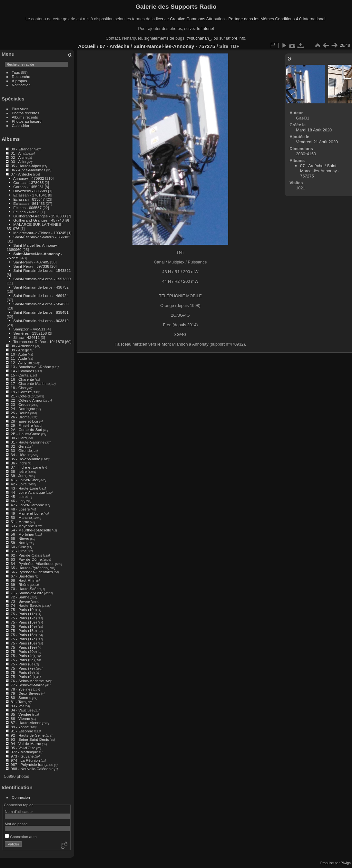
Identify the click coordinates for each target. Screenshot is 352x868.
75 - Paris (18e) (24, 643)
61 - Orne (19, 551)
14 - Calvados (22, 371)
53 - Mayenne (22, 526)
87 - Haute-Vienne (26, 723)
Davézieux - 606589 (30, 191)
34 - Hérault (20, 455)
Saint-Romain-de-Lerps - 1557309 (42, 279)
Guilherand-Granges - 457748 (38, 220)
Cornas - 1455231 (28, 187)
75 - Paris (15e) (24, 630)
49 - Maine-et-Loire (27, 513)
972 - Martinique (24, 752)
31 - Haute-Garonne (28, 442)
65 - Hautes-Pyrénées (29, 568)
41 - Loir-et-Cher (24, 480)
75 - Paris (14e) (24, 626)
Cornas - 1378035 (28, 182)
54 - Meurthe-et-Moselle (31, 530)
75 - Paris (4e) (23, 656)
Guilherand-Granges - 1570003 (39, 216)
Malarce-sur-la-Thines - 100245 (40, 233)
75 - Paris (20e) (24, 651)
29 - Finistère (22, 425)
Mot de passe (16, 824)
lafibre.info (236, 38)
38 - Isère (19, 471)
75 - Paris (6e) (23, 664)
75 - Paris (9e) (23, 677)
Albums (11, 139)
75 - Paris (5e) (23, 660)
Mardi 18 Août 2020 (314, 130)
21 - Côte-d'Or (23, 396)
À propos (20, 81)
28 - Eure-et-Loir (24, 421)
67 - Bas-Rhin (22, 576)
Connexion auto (21, 837)
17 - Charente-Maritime (30, 383)
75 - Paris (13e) (24, 622)
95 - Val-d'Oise (23, 748)
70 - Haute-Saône (26, 589)
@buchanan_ (199, 38)
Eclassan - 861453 (29, 203)
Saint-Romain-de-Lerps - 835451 (41, 312)
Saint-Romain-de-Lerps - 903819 (41, 321)
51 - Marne (20, 522)
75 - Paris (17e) (24, 639)
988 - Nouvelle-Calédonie (32, 769)
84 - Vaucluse (22, 710)
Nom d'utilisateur (19, 811)
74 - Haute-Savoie (26, 605)
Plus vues (20, 109)
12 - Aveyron (21, 362)
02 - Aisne (19, 157)
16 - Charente (22, 379)
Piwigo (346, 863)
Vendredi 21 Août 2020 (317, 142)
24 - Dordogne (23, 409)
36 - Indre (19, 463)
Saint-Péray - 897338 (31, 266)
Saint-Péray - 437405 (31, 262)
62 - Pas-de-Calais (26, 555)
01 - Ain (17, 153)
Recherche (21, 76)
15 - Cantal (20, 375)
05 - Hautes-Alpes (26, 166)
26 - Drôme (20, 417)
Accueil (87, 46)
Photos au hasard (27, 121)
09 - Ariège (20, 350)
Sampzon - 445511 (29, 329)
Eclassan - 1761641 (30, 195)
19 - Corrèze (21, 392)
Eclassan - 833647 (29, 199)
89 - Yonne (20, 727)
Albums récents (25, 117)
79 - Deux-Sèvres (25, 693)
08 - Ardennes (22, 346)
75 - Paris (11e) (24, 614)
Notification (21, 85)
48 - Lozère (20, 509)
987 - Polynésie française (32, 764)
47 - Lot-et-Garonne (27, 505)
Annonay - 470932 (29, 178)
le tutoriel (205, 29)
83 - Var (17, 706)
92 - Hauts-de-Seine (28, 735)
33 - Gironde (21, 450)
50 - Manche (21, 517)
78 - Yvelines (21, 689)
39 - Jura (18, 476)
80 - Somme (21, 697)
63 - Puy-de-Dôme (26, 559)
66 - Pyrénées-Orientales (32, 572)
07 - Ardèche (21, 174)
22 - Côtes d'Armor (26, 400)
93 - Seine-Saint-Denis (30, 739)
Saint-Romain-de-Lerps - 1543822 (42, 270)
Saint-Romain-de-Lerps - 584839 (41, 304)
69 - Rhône (20, 584)
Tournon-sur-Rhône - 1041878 (39, 342)
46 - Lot (17, 501)
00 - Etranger (22, 149)
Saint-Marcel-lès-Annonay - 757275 (174, 46)
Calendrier (21, 125)
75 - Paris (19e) (24, 647)
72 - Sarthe (20, 597)
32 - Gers (19, 446)
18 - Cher (19, 388)
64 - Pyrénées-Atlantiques (32, 563)
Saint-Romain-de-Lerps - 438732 (41, 287)
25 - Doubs (20, 413)
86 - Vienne (20, 718)
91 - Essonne (22, 731)
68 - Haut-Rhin (23, 580)
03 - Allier (19, 162)
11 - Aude (19, 358)
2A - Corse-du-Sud (26, 429)
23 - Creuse (20, 404)
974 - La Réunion (25, 760)
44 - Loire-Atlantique (28, 492)
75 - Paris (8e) (23, 672)
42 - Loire (19, 484)
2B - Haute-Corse (25, 434)
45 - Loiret (19, 496)
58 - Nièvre (20, 538)
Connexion (21, 797)
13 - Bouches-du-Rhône (31, 367)
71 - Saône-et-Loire (27, 593)
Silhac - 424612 (26, 337)
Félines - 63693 (26, 212)
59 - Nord (19, 543)
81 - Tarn (18, 702)
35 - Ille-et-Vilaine (25, 459)
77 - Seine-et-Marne (28, 685)
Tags (16, 72)
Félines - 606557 (27, 208)
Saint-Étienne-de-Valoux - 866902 (42, 237)
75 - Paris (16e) (24, 635)
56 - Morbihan (22, 534)
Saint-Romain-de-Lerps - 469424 (41, 296)
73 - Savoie (20, 601)
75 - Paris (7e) (23, 668)
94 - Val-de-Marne (26, 744)
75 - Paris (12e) (24, 618)
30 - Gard (19, 438)
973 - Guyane (22, 756)
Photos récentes (26, 113)
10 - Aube (19, 354)
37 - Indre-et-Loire (26, 467)
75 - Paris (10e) (24, 610)
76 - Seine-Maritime (27, 681)
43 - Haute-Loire (24, 488)
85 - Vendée (21, 714)
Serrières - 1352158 (30, 333)
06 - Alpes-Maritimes (28, 170)
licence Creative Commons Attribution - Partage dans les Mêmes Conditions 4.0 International (241, 19)
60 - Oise (18, 547)
